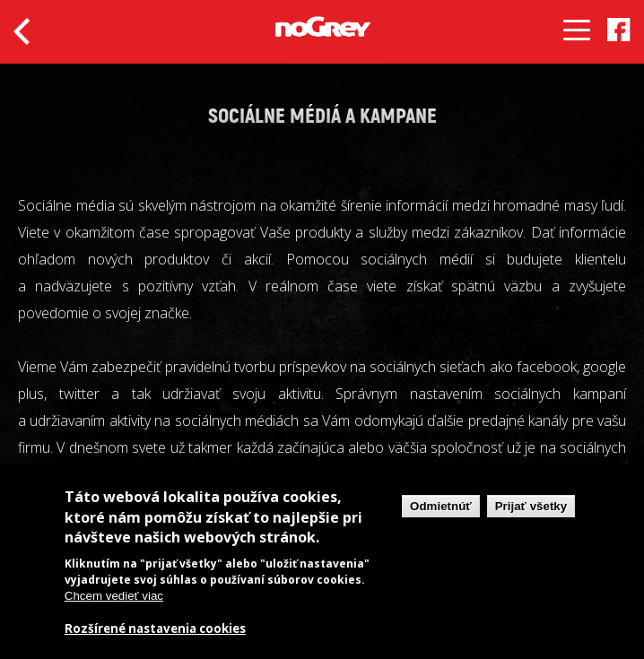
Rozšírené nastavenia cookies (155, 629)
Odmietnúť (441, 506)
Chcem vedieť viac (114, 596)
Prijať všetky (531, 506)
